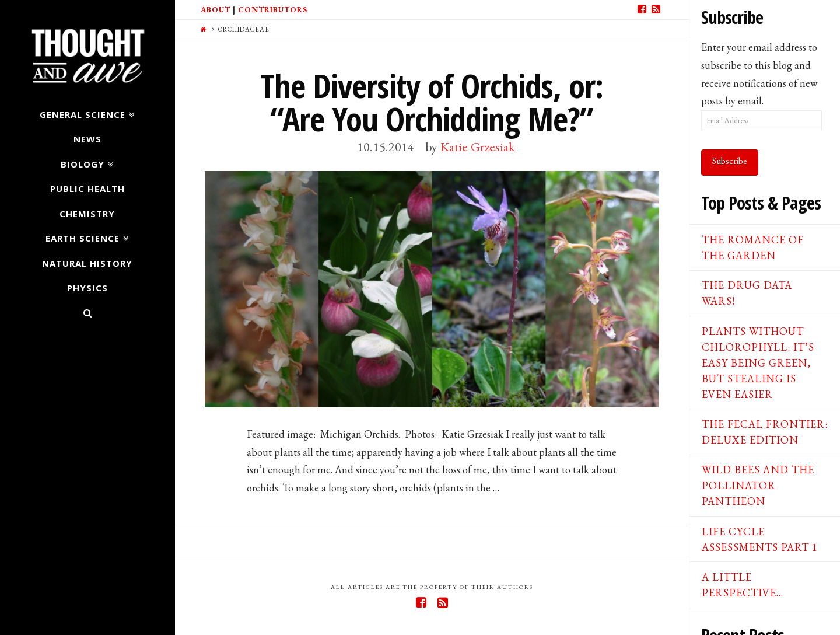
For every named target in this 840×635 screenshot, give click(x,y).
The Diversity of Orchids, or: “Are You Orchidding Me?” (432, 102)
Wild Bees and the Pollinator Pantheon (758, 485)
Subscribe (730, 161)
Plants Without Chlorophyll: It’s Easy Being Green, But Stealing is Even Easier (758, 363)
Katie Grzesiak (478, 146)
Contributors (273, 10)
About (216, 10)
